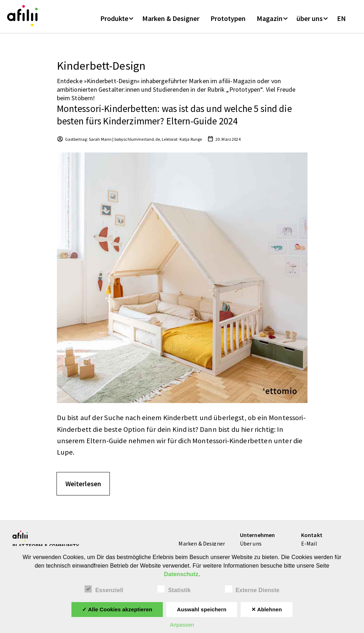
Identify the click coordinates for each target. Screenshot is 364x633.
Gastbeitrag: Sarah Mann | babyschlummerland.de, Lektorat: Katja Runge (134, 143)
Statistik (174, 589)
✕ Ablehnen (267, 609)
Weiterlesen (83, 487)
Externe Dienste (252, 589)
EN (341, 21)
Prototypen (228, 21)
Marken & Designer (171, 21)
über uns (310, 21)
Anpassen (182, 625)
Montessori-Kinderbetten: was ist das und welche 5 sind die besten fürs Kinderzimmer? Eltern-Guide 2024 (174, 118)
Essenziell (104, 589)
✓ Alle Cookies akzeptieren (117, 609)
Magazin (270, 21)
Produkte (114, 21)
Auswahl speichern (202, 609)
